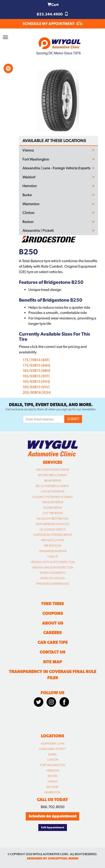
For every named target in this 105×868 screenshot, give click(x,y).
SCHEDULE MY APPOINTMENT (53, 24)
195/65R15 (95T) (36, 376)
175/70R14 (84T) (36, 360)
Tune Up (53, 557)
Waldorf (29, 177)
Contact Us (52, 652)
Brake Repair (52, 481)
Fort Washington (36, 159)
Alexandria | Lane (52, 744)
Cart (53, 5)
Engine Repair (52, 508)
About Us (53, 623)
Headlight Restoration (53, 519)
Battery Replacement (53, 475)
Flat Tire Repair (53, 513)
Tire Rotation (52, 546)
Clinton (28, 213)
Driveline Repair (53, 502)
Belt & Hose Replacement (52, 486)
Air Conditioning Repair (52, 470)
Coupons (53, 613)
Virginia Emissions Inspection (53, 568)
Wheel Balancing (52, 578)
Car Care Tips (53, 642)
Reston (28, 222)
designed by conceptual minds (53, 858)
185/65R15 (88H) (36, 371)
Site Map (52, 662)
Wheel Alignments (53, 573)
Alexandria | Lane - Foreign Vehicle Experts (57, 168)
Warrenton (31, 204)
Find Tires (53, 604)
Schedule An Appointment (52, 816)
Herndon (30, 186)
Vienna (28, 150)
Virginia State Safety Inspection (52, 562)
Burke (27, 195)
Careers (52, 633)
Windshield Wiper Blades (53, 584)
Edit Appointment (53, 827)
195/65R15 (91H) (36, 382)
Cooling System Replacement (53, 497)
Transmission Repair (53, 551)
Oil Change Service (53, 530)
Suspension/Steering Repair (53, 535)
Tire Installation (52, 540)
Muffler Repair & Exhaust (53, 524)
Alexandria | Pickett (38, 231)
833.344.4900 (52, 14)
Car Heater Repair (53, 492)
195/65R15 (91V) (36, 387)
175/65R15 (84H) (36, 365)
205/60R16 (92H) (37, 392)
